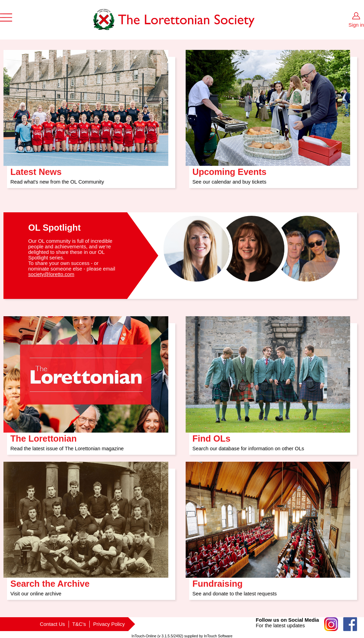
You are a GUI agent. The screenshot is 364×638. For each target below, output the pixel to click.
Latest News (36, 170)
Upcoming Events (230, 170)
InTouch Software (218, 636)
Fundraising (218, 581)
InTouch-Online (144, 636)
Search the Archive (50, 581)
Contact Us (52, 624)
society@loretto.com (51, 274)
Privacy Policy (109, 624)
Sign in (356, 25)
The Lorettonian (43, 436)
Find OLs (212, 436)
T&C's (79, 624)
